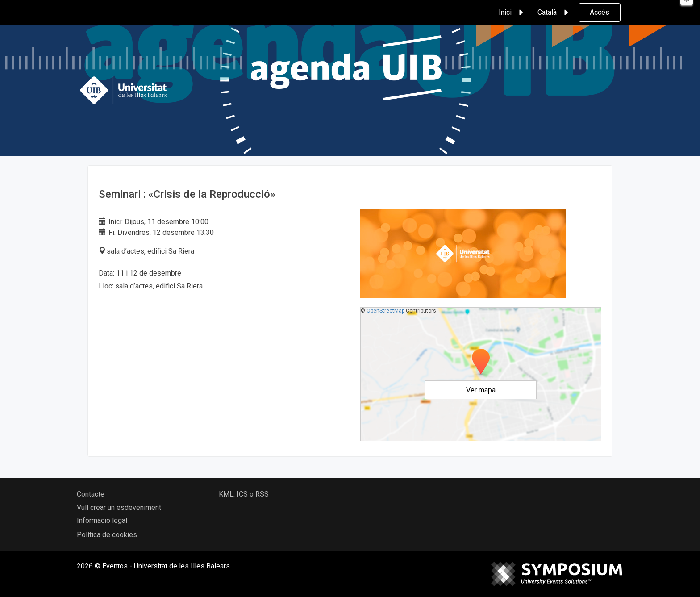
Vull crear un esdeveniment (119, 507)
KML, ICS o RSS (244, 494)
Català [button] (554, 13)
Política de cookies (107, 535)
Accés (600, 12)
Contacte (91, 494)
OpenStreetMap (385, 311)
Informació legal (102, 520)
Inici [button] (512, 13)
